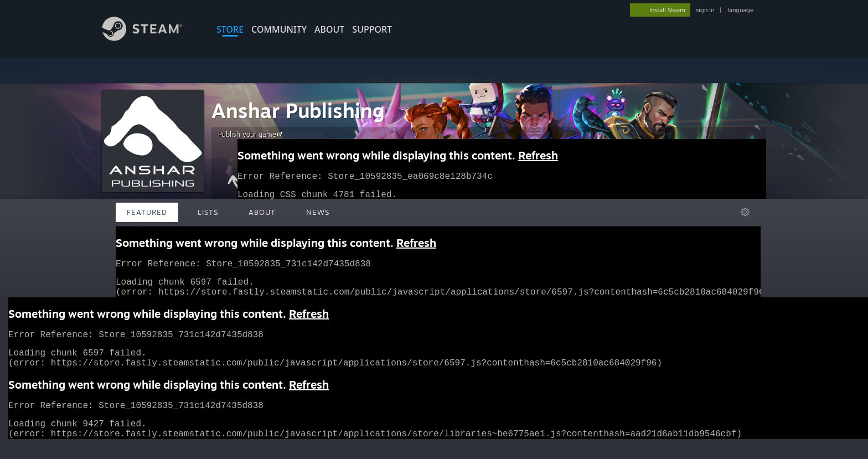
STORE (230, 29)
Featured (147, 212)
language (740, 10)
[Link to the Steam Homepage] (151, 38)
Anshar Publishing (298, 110)
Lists (208, 212)
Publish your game (252, 134)
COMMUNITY (279, 29)
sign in (705, 10)
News (318, 212)
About (329, 29)
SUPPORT (372, 29)
